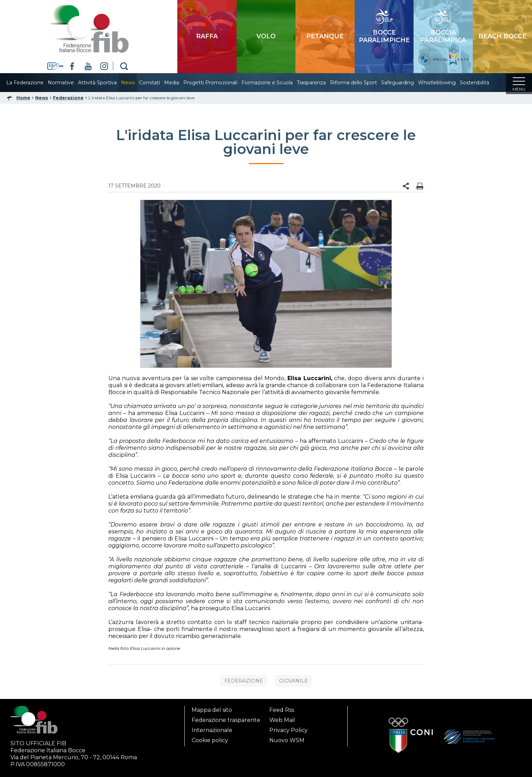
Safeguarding (404, 83)
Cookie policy (210, 740)
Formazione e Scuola (274, 83)
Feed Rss (282, 710)
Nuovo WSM (287, 740)
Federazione (244, 683)
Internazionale (212, 730)
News (135, 83)
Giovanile (294, 683)
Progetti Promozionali (217, 83)
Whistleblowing (444, 83)
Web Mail (282, 720)
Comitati (156, 83)
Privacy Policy (288, 730)
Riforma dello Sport (360, 83)
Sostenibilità (481, 83)
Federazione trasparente (226, 720)
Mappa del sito (212, 710)
